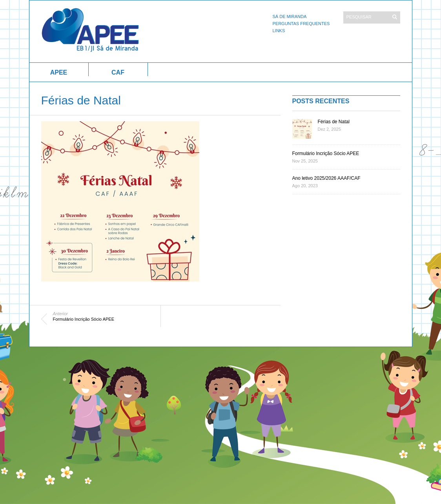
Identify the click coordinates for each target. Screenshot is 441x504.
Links (279, 31)
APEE (59, 72)
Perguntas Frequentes (301, 24)
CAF (118, 72)
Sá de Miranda (290, 16)
